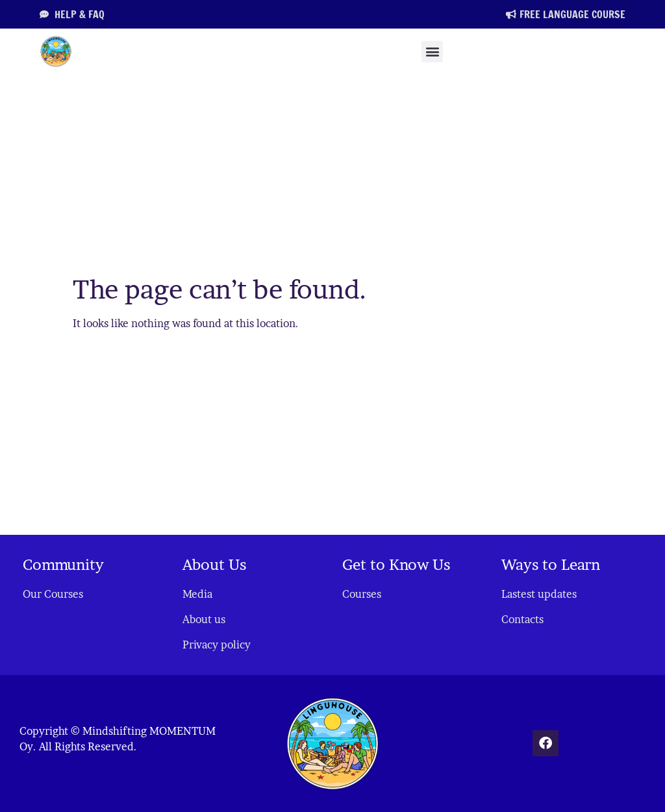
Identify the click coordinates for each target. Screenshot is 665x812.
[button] (432, 52)
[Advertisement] (332, 171)
